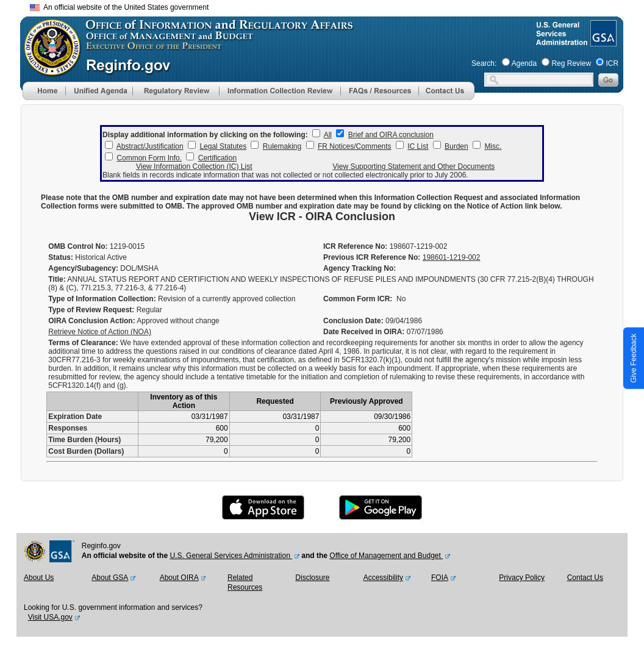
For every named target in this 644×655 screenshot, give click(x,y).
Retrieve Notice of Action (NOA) (100, 332)
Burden (456, 146)
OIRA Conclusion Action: (91, 321)
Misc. (493, 146)
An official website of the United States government (119, 7)
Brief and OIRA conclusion (391, 135)
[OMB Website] (48, 70)
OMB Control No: (78, 246)
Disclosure (312, 578)
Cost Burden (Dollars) (86, 451)
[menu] (99, 91)
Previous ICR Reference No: (372, 257)
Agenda (524, 63)
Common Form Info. (149, 158)
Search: (484, 63)
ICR (612, 63)
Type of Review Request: (91, 310)
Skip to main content (329, 6)
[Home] (44, 98)
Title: (57, 279)
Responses (68, 428)
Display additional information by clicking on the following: (205, 135)
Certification (217, 158)
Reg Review (571, 63)
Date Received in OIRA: (365, 332)
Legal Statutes (223, 146)
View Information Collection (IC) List (194, 166)
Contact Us (585, 578)
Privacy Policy (522, 578)
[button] (99, 91)
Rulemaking (282, 146)
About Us (39, 578)
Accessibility (383, 578)
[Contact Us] (446, 98)
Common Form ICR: (358, 299)
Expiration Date (75, 417)
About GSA (110, 578)
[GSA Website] (602, 41)
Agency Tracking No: (360, 268)
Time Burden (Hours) (84, 440)
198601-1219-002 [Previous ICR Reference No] (452, 257)
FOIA (440, 578)
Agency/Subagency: (83, 268)
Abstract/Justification (150, 146)
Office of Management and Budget (386, 556)
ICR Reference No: (355, 246)
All (328, 135)
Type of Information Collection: (102, 299)
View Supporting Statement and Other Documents (413, 166)
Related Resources (245, 582)
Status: (61, 257)
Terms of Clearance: (83, 343)
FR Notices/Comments (355, 146)
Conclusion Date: (353, 321)
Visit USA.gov (50, 617)
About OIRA (179, 578)
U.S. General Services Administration (231, 556)
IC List (418, 146)
